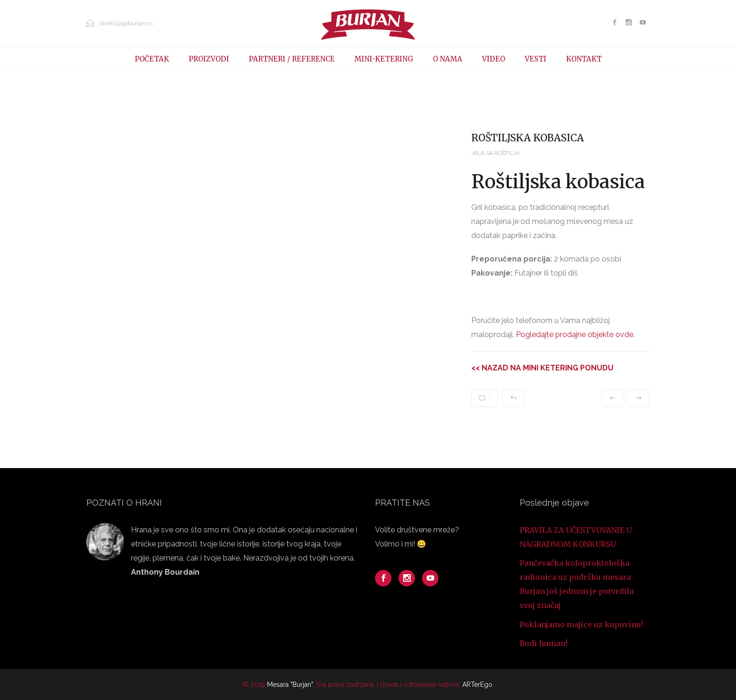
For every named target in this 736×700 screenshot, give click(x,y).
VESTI (536, 59)
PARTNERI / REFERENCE (292, 59)
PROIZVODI (209, 59)
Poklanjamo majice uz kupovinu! (581, 624)
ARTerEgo (477, 685)
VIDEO (494, 59)
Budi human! (544, 643)
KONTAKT (584, 59)
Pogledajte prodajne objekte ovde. (575, 335)
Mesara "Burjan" (290, 685)
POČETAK (152, 59)
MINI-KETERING (384, 59)
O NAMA (448, 59)
